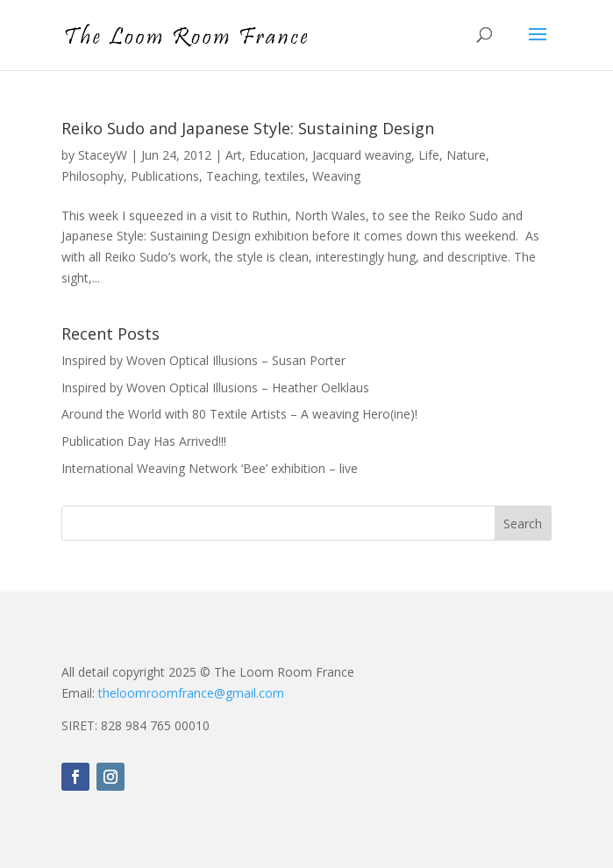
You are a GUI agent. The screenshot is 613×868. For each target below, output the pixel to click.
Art (234, 155)
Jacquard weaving (362, 155)
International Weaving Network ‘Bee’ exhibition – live (210, 468)
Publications (165, 176)
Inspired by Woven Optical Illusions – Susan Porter (203, 360)
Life (429, 155)
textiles (285, 176)
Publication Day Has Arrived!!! (144, 441)
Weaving (336, 176)
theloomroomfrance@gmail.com (191, 693)
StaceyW (103, 155)
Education (277, 155)
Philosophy (93, 176)
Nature (466, 155)
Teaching (232, 176)
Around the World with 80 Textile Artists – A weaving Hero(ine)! (239, 414)
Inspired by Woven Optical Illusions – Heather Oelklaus (215, 387)
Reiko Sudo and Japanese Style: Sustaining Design (248, 128)
